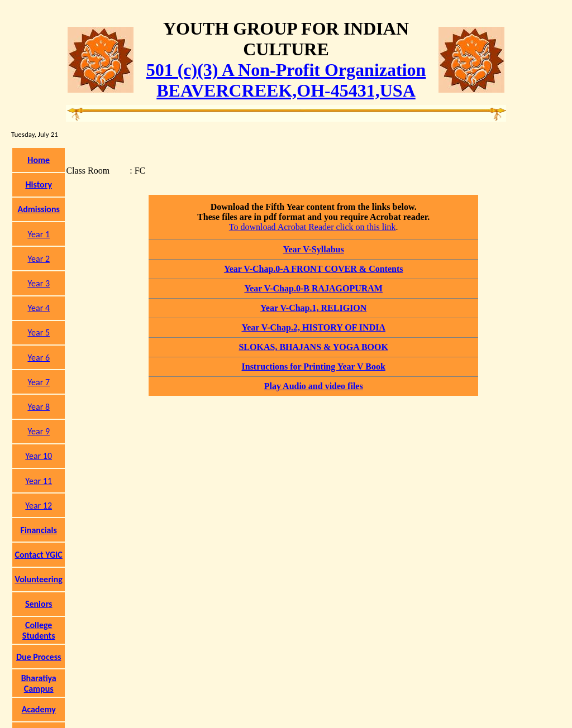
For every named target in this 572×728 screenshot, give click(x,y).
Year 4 (39, 308)
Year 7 (39, 382)
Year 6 (39, 358)
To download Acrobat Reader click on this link (313, 227)
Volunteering (39, 579)
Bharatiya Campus (39, 683)
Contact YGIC (39, 555)
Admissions (39, 209)
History (39, 185)
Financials (39, 530)
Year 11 (39, 481)
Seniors (39, 604)
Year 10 (39, 456)
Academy (39, 709)
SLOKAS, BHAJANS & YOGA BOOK (313, 347)
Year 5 (39, 332)
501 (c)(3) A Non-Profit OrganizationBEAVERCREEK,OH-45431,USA (286, 80)
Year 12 (39, 506)
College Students (39, 630)
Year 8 (39, 407)
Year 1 (39, 234)
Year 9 (39, 431)
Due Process (39, 657)
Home (39, 160)
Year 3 (39, 283)
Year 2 (39, 259)
